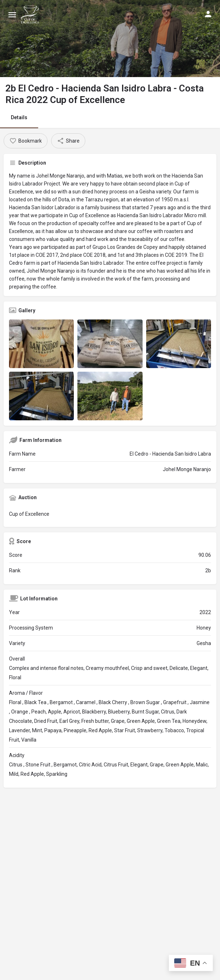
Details (19, 117)
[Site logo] (31, 14)
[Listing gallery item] (41, 344)
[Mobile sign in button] (208, 14)
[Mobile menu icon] (12, 15)
